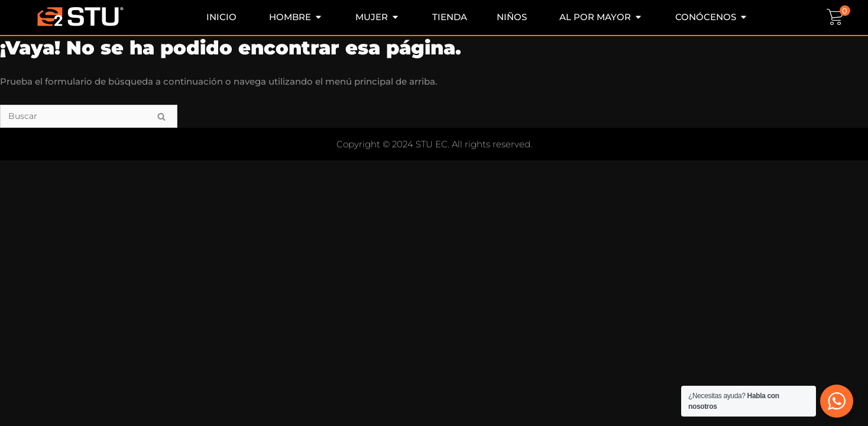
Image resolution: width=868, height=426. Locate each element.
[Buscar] (89, 116)
